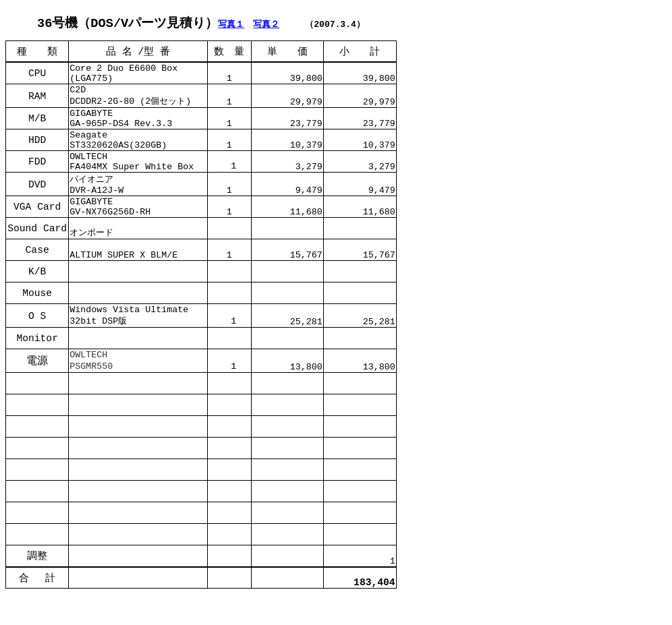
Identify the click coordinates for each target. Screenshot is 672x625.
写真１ (231, 24)
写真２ (266, 24)
